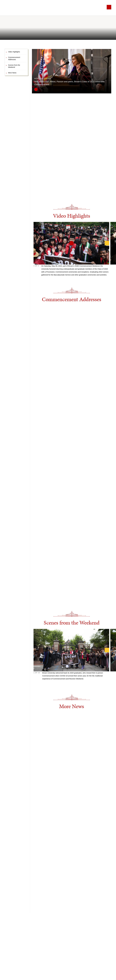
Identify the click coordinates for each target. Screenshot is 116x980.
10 (50, 684)
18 (63, 684)
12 (53, 684)
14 (56, 684)
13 (55, 684)
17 (62, 684)
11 (51, 684)
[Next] (107, 243)
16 (60, 684)
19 (65, 684)
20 (67, 684)
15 (58, 684)
